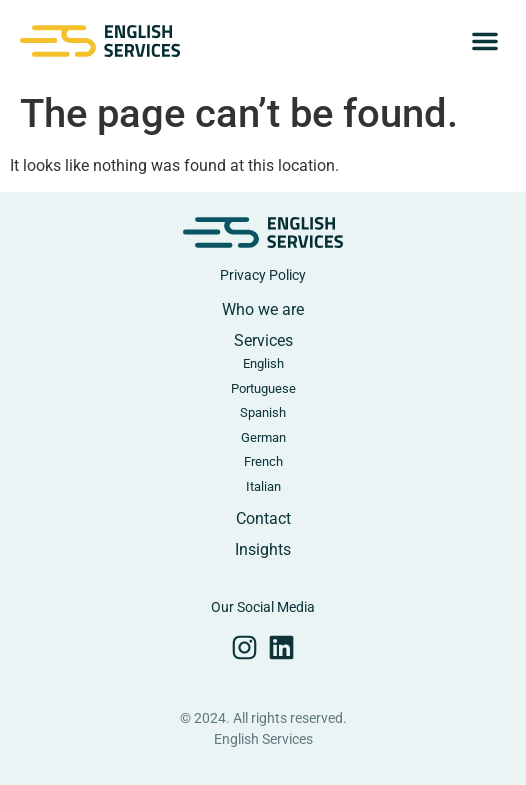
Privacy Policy (263, 275)
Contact (263, 518)
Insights (263, 549)
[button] (485, 41)
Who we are (263, 309)
